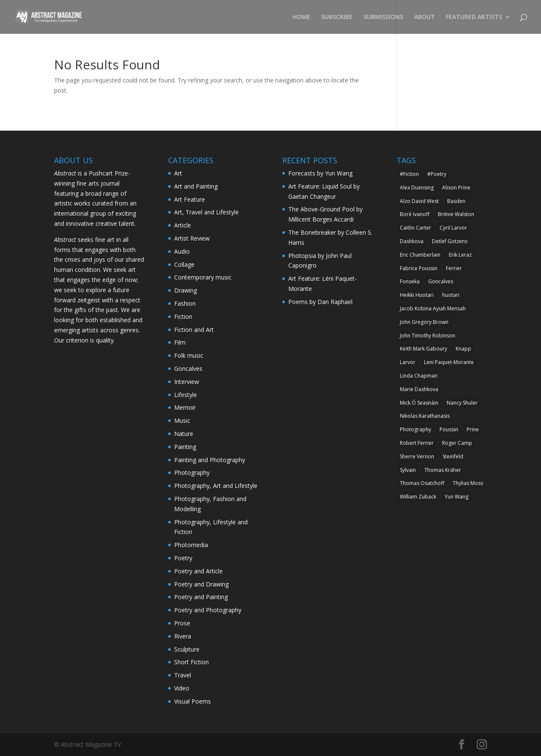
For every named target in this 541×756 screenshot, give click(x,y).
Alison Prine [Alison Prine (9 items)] (456, 188)
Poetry (183, 558)
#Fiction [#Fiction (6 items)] (409, 174)
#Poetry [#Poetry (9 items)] (437, 174)
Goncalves (188, 368)
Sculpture (187, 649)
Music (182, 420)
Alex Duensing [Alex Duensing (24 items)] (417, 188)
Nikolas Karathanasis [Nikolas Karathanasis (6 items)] (425, 416)
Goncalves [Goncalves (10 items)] (441, 281)
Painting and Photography (210, 460)
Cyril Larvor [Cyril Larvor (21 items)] (453, 228)
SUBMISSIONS (383, 17)
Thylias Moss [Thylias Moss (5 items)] (468, 483)
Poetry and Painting (201, 597)
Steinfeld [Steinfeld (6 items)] (453, 456)
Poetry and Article (198, 571)
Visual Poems (193, 701)
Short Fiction (191, 662)
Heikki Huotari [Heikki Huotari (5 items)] (417, 295)
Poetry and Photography (208, 610)
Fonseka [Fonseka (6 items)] (410, 281)
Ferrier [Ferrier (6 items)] (454, 268)
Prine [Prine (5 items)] (473, 429)
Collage (184, 264)
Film (180, 342)
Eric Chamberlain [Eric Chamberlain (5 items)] (420, 255)
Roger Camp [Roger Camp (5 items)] (457, 443)
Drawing (186, 290)
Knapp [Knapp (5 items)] (463, 349)
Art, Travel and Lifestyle (206, 212)
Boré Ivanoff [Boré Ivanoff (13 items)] (415, 214)
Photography (192, 472)
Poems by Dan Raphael (320, 302)
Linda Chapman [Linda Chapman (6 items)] (419, 376)
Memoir (185, 407)
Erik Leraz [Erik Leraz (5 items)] (460, 255)
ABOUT (425, 17)
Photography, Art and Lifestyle (216, 486)
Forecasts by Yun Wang (320, 173)
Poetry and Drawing (201, 584)
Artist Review (192, 238)
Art (178, 173)
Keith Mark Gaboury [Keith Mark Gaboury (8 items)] (424, 349)
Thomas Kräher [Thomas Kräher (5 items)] (443, 470)
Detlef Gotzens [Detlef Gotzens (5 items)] (450, 241)
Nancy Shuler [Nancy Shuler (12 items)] (462, 403)
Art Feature (190, 199)
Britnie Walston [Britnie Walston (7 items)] (456, 214)
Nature (184, 434)
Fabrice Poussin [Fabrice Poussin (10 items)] (419, 268)
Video (182, 688)
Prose (182, 623)
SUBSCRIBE (337, 17)
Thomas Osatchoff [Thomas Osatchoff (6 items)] (422, 483)
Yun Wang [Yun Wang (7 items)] (456, 497)
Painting (185, 447)
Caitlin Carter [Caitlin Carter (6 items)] (415, 228)
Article (183, 225)
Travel (183, 675)
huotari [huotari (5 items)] (451, 295)
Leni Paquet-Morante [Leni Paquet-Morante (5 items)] (449, 362)
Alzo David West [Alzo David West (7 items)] (419, 201)
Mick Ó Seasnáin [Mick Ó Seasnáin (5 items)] (419, 403)
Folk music (189, 355)
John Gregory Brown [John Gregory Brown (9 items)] (424, 322)
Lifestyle (186, 395)
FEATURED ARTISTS (474, 17)
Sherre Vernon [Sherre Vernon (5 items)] (417, 456)
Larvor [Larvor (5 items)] (408, 362)
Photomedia (191, 545)
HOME (301, 17)
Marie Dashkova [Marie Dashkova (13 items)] (419, 389)
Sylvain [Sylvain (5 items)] (408, 470)
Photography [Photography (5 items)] (415, 429)
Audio (182, 251)
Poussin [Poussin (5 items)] (449, 429)
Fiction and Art (194, 330)
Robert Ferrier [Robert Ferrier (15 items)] (417, 443)
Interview (187, 382)
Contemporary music (203, 277)
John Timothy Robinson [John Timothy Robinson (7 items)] (428, 336)
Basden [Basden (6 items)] (456, 201)
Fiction (183, 316)
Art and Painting (196, 186)
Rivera (183, 636)
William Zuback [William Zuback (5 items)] (418, 497)
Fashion (185, 303)
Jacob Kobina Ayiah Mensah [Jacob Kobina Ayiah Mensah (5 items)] (433, 308)
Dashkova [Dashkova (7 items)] (412, 241)
